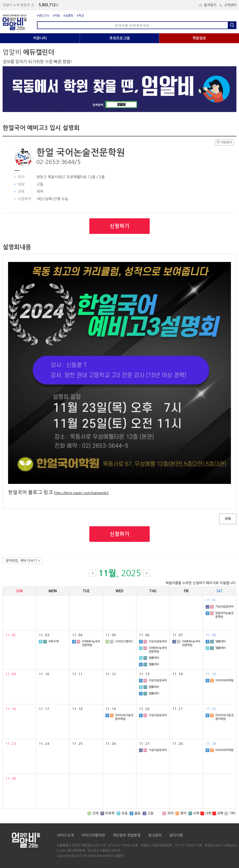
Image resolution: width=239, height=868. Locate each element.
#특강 (80, 16)
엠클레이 (154, 658)
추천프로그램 (119, 38)
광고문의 (155, 835)
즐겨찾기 (208, 5)
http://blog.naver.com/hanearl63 (81, 493)
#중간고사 (43, 16)
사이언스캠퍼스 (124, 642)
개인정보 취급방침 (127, 835)
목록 (228, 519)
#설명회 (68, 16)
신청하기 (119, 226)
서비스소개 (65, 835)
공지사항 (176, 835)
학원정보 (199, 38)
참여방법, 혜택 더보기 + (23, 561)
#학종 (56, 16)
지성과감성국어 (224, 607)
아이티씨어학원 (224, 680)
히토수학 (54, 642)
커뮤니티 (40, 38)
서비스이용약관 (93, 835)
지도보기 (224, 142)
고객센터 (228, 5)
